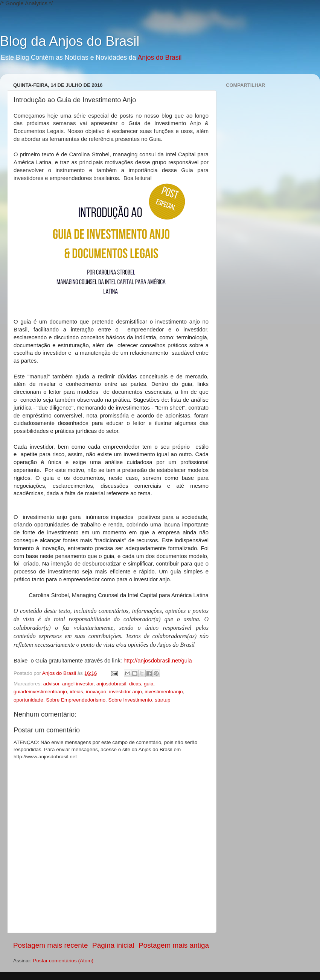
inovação (96, 692)
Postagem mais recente (50, 945)
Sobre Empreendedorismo (76, 700)
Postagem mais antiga (174, 945)
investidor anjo (126, 692)
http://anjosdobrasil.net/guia (158, 661)
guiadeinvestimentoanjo (40, 692)
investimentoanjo (164, 692)
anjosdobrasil (111, 684)
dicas (135, 684)
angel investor (78, 684)
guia (149, 684)
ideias (76, 692)
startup (162, 700)
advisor (51, 684)
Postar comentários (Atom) (63, 961)
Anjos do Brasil (159, 57)
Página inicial (113, 945)
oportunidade (28, 700)
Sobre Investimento (130, 700)
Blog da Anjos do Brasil (70, 41)
